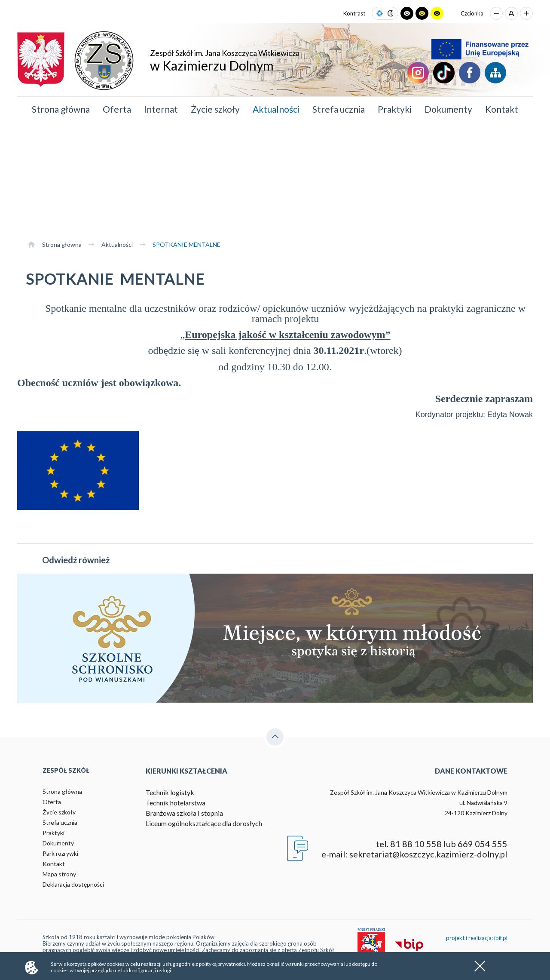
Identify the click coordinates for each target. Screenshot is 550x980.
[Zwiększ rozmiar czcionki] (526, 13)
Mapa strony (59, 874)
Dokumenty (448, 109)
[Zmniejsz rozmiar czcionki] (496, 13)
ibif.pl (501, 938)
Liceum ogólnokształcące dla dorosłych (204, 823)
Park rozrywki (60, 853)
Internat (161, 109)
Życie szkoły (215, 109)
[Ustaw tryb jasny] (380, 14)
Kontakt (502, 109)
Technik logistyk (170, 792)
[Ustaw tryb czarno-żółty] (422, 13)
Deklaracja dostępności (73, 884)
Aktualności (276, 109)
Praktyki (395, 109)
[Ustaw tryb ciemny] (390, 14)
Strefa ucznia (339, 109)
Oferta (117, 109)
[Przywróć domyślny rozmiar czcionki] (511, 13)
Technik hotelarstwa (176, 803)
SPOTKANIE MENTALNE (186, 244)
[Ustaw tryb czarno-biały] (407, 13)
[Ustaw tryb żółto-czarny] (437, 13)
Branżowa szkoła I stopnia (184, 813)
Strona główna (61, 109)
